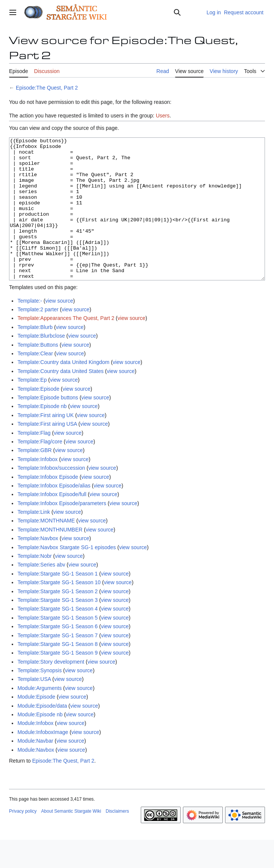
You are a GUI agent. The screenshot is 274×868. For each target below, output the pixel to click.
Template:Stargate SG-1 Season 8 (57, 672)
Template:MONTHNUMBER (50, 558)
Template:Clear (35, 382)
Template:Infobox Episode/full (52, 522)
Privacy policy (23, 839)
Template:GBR (34, 478)
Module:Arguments (40, 716)
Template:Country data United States (60, 399)
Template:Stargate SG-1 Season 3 (57, 628)
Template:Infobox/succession (51, 496)
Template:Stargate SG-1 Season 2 (57, 620)
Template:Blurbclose (41, 364)
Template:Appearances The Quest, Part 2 (66, 346)
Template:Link (33, 540)
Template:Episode (38, 417)
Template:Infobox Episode (48, 505)
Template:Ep (32, 408)
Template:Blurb (35, 355)
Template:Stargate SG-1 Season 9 (57, 681)
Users (163, 116)
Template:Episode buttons (48, 426)
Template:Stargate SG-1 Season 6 (57, 655)
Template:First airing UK (45, 443)
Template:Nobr (34, 584)
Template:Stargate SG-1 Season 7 (57, 664)
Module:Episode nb (40, 743)
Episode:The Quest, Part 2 (47, 88)
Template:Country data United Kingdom (63, 390)
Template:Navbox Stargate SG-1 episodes (66, 576)
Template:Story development (51, 690)
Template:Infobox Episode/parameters (62, 531)
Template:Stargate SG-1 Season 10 (59, 611)
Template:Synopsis (40, 699)
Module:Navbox (36, 778)
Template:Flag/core (40, 470)
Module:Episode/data (42, 734)
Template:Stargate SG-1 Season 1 (57, 602)
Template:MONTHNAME (46, 549)
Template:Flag (34, 461)
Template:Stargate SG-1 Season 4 (57, 637)
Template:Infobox (37, 487)
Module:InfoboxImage (43, 760)
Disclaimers (117, 839)
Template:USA (34, 707)
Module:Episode (36, 725)
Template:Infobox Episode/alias (54, 514)
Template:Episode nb (42, 434)
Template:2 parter (38, 338)
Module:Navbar (35, 769)
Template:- (30, 329)
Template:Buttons (38, 373)
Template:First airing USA (47, 452)
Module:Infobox (35, 751)
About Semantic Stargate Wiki (71, 839)
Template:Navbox (38, 566)
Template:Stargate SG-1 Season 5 (57, 646)
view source (59, 329)
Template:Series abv (41, 593)
